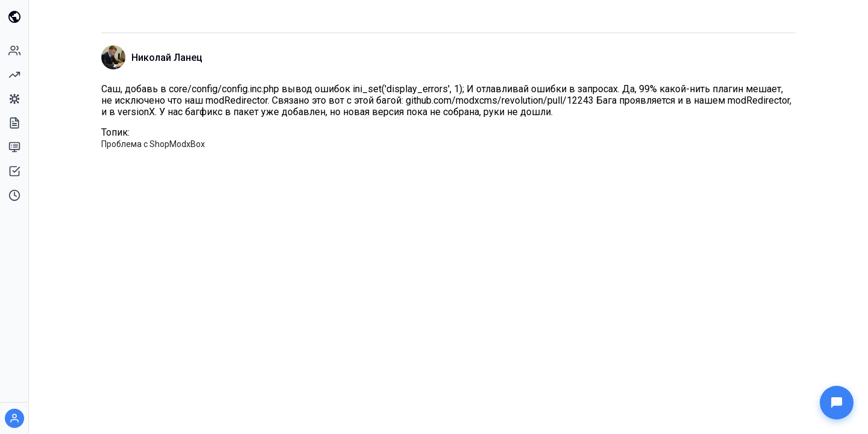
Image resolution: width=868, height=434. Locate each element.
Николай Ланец (167, 58)
